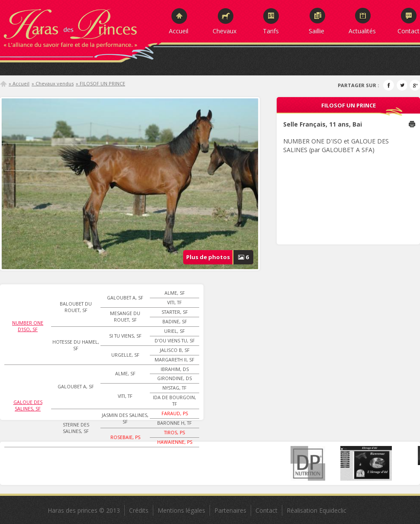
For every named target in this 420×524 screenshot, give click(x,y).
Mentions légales (181, 510)
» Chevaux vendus (53, 83)
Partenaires (230, 510)
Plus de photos (220, 257)
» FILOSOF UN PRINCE (100, 83)
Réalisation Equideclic (317, 510)
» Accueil (19, 83)
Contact (409, 31)
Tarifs (271, 31)
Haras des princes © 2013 (84, 510)
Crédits (139, 510)
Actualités (362, 31)
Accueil (179, 31)
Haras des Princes (80, 26)
